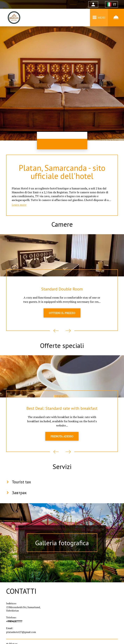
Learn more (19, 206)
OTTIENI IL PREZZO (62, 315)
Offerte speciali (62, 348)
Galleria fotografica (62, 547)
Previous (56, 333)
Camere (62, 226)
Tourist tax (22, 486)
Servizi (62, 470)
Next (68, 333)
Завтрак (19, 496)
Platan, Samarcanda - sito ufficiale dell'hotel (62, 172)
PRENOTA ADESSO (62, 439)
